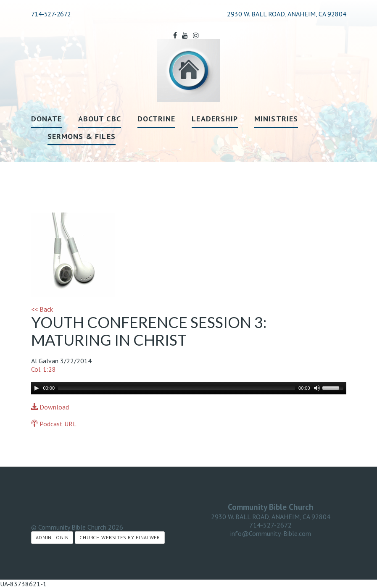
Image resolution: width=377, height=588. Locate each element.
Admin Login (52, 537)
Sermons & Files (82, 136)
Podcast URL (54, 424)
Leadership (215, 119)
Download (50, 407)
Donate (46, 119)
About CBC (100, 119)
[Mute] (317, 388)
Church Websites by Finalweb (120, 537)
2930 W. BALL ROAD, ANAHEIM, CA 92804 (271, 517)
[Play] (37, 388)
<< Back (42, 309)
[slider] (177, 388)
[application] (189, 388)
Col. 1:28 (43, 369)
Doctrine (157, 119)
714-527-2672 (51, 14)
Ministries (276, 119)
